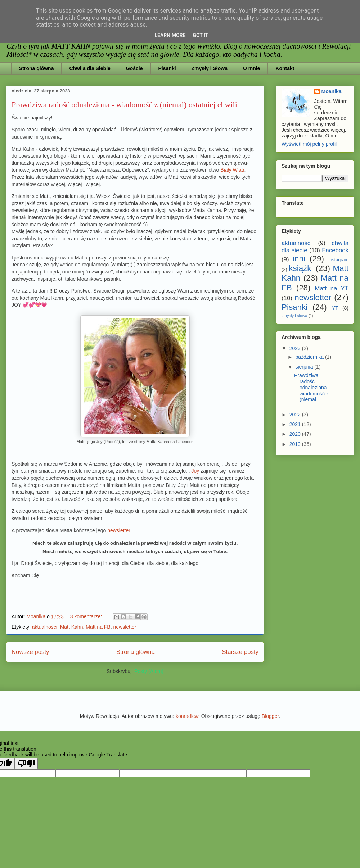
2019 (296, 444)
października (310, 357)
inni (299, 259)
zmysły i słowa (294, 316)
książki (301, 268)
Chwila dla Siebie (90, 68)
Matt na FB (98, 627)
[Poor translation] (26, 763)
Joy (196, 471)
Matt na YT (332, 288)
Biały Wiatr (232, 170)
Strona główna (36, 68)
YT (335, 308)
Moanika (332, 91)
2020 (296, 434)
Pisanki (167, 68)
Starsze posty (240, 652)
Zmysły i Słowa (210, 68)
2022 (296, 415)
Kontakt (285, 68)
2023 (296, 348)
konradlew (187, 716)
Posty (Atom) (149, 671)
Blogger (270, 716)
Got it (200, 35)
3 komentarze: (87, 616)
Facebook (335, 250)
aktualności (45, 627)
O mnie (251, 68)
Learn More (170, 35)
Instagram (338, 260)
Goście (134, 68)
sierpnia (305, 367)
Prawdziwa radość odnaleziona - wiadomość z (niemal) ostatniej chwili (124, 105)
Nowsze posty (30, 652)
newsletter (119, 530)
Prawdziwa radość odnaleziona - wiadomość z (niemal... (312, 387)
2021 (296, 424)
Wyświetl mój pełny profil (309, 144)
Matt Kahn (72, 627)
